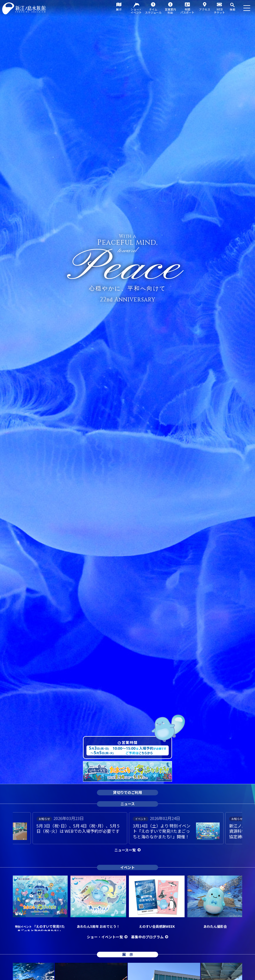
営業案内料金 (170, 11)
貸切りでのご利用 (127, 793)
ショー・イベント (136, 11)
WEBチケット (219, 11)
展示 (119, 9)
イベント (127, 867)
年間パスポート (187, 11)
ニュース (128, 804)
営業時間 (130, 742)
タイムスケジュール (153, 11)
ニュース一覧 (125, 850)
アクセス (205, 9)
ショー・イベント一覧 (105, 937)
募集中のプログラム (147, 937)
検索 (232, 9)
